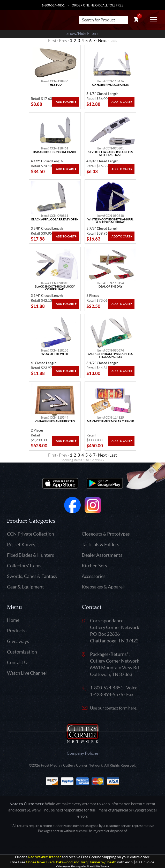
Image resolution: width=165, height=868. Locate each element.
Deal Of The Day (110, 287)
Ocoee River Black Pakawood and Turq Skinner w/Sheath (71, 862)
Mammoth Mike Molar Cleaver (110, 421)
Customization (22, 652)
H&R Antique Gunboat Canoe (55, 152)
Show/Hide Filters (82, 33)
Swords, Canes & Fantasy (32, 576)
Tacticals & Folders (100, 544)
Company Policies (83, 753)
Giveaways (18, 641)
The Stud (55, 85)
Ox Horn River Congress (110, 85)
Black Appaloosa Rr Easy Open (55, 220)
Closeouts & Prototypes (106, 534)
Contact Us (18, 662)
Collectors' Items (24, 566)
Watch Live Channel (27, 673)
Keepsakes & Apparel (103, 587)
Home (13, 620)
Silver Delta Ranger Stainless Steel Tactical (110, 154)
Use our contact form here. (114, 708)
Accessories (94, 576)
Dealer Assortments (102, 555)
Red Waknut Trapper (45, 857)
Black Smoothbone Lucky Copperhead (55, 288)
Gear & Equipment (25, 587)
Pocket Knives (21, 544)
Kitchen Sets (94, 566)
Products (16, 631)
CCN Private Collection (31, 534)
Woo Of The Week (55, 354)
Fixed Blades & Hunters (31, 555)
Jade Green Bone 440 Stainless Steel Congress (110, 355)
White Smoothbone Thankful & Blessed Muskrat (110, 221)
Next (102, 41)
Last (113, 41)
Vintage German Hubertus (55, 421)
